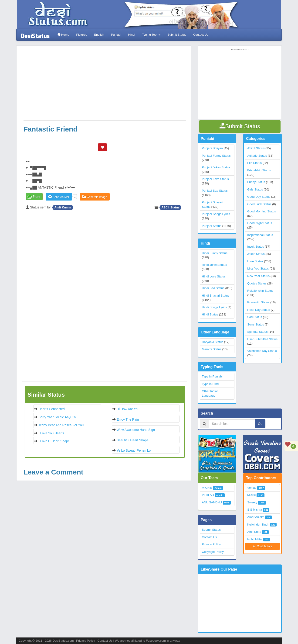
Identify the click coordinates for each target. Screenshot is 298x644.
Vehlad (252, 488)
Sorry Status (256, 324)
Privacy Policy (211, 544)
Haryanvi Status (213, 342)
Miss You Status (258, 268)
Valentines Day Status (262, 351)
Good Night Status (260, 223)
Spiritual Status (257, 332)
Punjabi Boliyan (212, 148)
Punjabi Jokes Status (216, 167)
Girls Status (255, 189)
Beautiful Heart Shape (133, 440)
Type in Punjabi (212, 376)
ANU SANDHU (212, 502)
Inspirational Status (260, 235)
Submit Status (177, 35)
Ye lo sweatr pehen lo (134, 450)
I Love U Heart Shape (54, 441)
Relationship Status (260, 291)
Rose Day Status (259, 310)
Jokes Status (256, 254)
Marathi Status (212, 349)
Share (36, 197)
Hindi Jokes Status (214, 265)
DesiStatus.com (63, 641)
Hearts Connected (52, 409)
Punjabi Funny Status (216, 156)
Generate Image (95, 197)
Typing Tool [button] (151, 35)
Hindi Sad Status (213, 288)
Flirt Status (254, 163)
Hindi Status (210, 314)
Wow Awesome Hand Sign (136, 430)
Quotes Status (257, 283)
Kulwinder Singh (258, 525)
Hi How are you (128, 409)
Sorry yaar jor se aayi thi (57, 417)
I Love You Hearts (51, 433)
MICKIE (207, 488)
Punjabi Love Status (215, 179)
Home (63, 35)
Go (260, 424)
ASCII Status (170, 207)
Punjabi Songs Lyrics (216, 214)
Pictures (82, 35)
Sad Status (255, 317)
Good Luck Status (259, 204)
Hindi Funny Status (215, 253)
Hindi (132, 35)
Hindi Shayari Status (216, 296)
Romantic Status (258, 302)
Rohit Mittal (255, 539)
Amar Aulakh (256, 517)
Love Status (255, 261)
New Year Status (258, 276)
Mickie (252, 495)
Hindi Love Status (214, 276)
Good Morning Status (262, 211)
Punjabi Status (212, 226)
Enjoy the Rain (128, 419)
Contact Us (201, 35)
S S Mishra (255, 510)
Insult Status (256, 247)
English (99, 35)
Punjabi (116, 35)
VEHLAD (208, 495)
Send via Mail (59, 197)
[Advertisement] (105, 85)
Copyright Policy (213, 552)
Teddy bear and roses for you (61, 425)
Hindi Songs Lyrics (214, 307)
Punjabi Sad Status (215, 191)
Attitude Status (257, 156)
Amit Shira (254, 532)
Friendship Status (259, 170)
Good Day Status (259, 197)
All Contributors (262, 546)
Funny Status (256, 182)
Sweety (252, 502)
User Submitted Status (262, 339)
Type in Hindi (211, 384)
